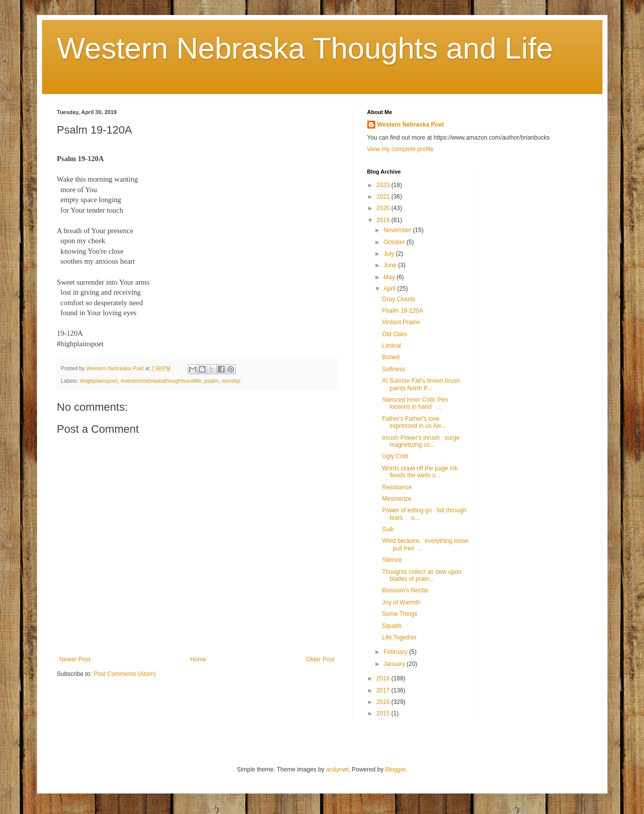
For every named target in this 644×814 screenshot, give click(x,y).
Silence (392, 560)
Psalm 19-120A (402, 311)
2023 (384, 185)
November (398, 230)
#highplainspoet (99, 381)
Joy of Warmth (401, 602)
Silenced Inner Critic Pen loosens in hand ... (415, 403)
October (395, 242)
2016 (384, 702)
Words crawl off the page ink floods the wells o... (420, 472)
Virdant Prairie (401, 322)
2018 (384, 678)
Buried (391, 357)
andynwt (338, 769)
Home (198, 659)
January (395, 664)
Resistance (397, 487)
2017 (384, 690)
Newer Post (75, 659)
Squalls (392, 626)
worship (231, 381)
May (390, 277)
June (391, 265)
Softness (394, 369)
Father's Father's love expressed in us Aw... (414, 422)
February (396, 652)
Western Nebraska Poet (411, 125)
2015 (384, 713)
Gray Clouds (399, 299)
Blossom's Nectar (405, 590)
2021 (384, 197)
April (390, 289)
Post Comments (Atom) (125, 674)
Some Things (399, 614)
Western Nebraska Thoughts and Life (305, 48)
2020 (384, 208)
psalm (211, 381)
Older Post (320, 659)
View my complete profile (401, 149)
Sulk (388, 529)
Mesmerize (397, 499)
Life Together (399, 637)
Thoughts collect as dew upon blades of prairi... (423, 575)
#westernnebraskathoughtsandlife (161, 381)
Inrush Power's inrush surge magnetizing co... (421, 441)
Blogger (396, 769)
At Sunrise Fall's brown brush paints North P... (421, 384)
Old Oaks (394, 334)
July (390, 254)
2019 (384, 220)
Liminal (391, 346)
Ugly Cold (395, 456)
